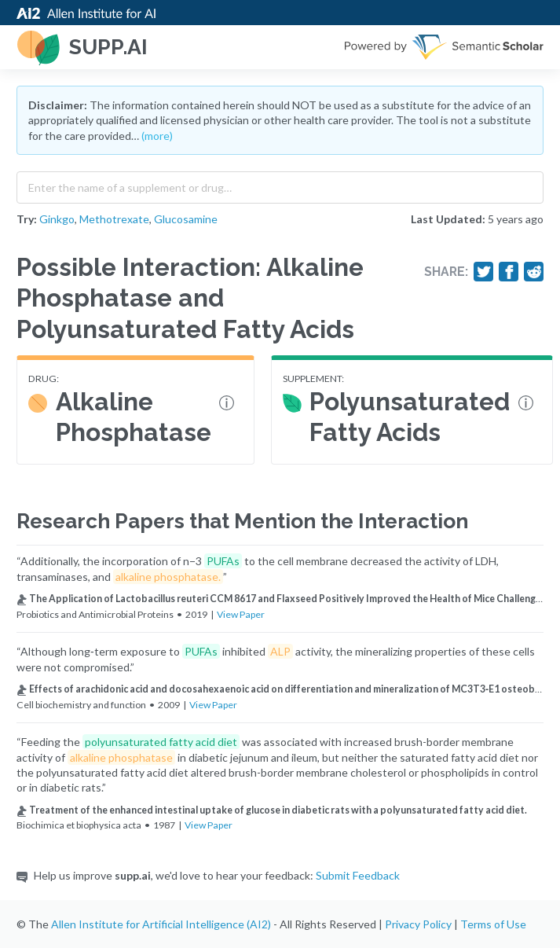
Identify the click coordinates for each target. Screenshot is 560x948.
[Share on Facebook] (509, 272)
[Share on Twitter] (484, 272)
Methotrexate (114, 219)
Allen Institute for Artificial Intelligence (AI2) (161, 924)
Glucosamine (186, 219)
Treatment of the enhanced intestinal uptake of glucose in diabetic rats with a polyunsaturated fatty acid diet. (272, 810)
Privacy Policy (418, 924)
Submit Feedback (358, 875)
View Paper (241, 614)
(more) (157, 136)
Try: (27, 219)
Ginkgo (57, 219)
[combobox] (280, 184)
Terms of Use (493, 924)
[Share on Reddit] (534, 272)
